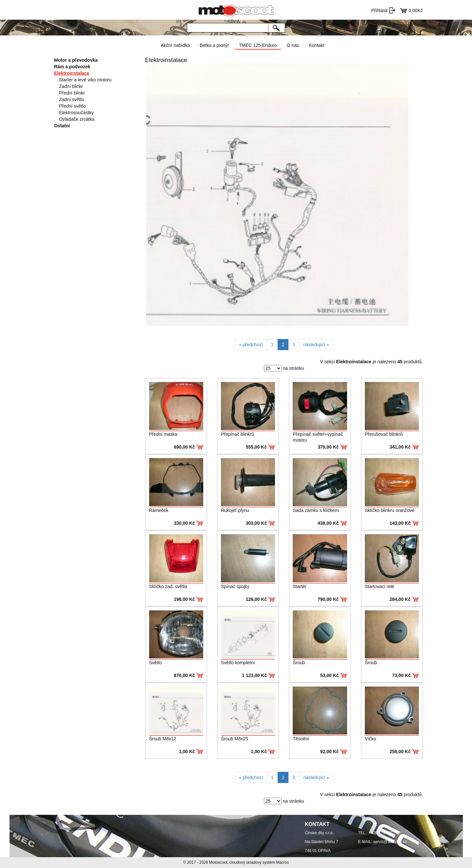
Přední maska (163, 434)
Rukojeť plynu (235, 510)
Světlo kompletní (238, 663)
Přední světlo (72, 106)
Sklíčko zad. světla (168, 586)
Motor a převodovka (76, 60)
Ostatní (62, 126)
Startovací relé (380, 586)
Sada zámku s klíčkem (316, 510)
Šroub (299, 663)
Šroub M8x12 (163, 739)
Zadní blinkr (71, 86)
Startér (300, 586)
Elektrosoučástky (76, 113)
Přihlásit (380, 11)
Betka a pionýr (214, 45)
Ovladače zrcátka (77, 119)
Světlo (156, 663)
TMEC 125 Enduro (258, 45)
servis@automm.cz (390, 842)
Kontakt (316, 45)
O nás (293, 45)
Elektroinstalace (72, 73)
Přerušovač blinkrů (384, 434)
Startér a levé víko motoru (85, 80)
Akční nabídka (175, 45)
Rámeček (159, 510)
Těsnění (301, 739)
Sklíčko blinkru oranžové (390, 510)
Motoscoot (218, 862)
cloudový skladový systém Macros (259, 862)
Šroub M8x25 (235, 739)
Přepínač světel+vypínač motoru (318, 437)
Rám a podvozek (72, 67)
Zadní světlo (71, 99)
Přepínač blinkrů (237, 434)
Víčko (371, 739)
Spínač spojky (235, 586)
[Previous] (251, 345)
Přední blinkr (72, 93)
